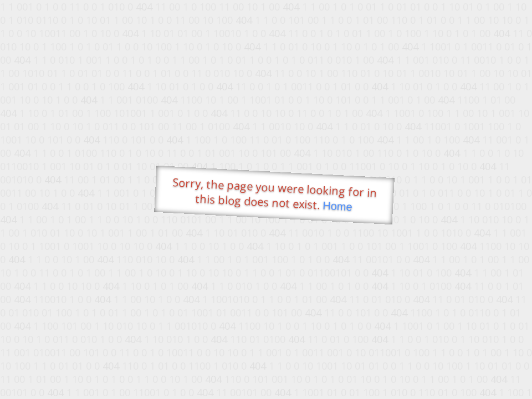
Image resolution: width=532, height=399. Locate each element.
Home (337, 206)
